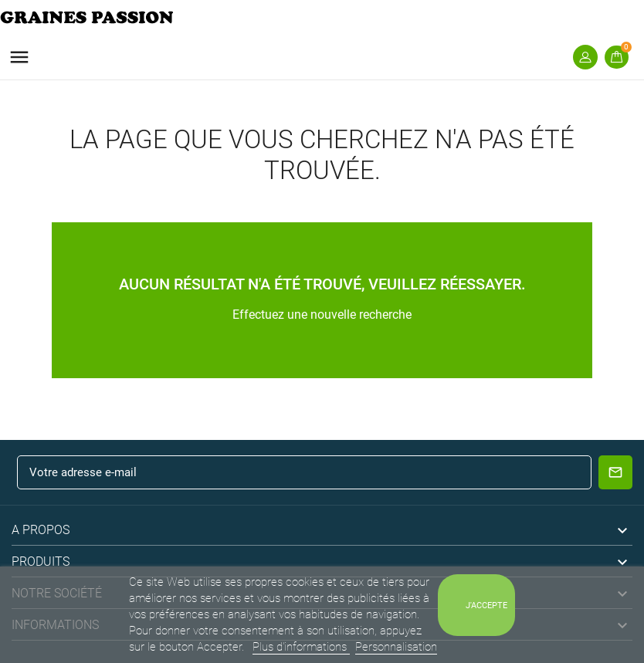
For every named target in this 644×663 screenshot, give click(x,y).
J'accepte (486, 605)
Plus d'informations (301, 647)
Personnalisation (396, 647)
